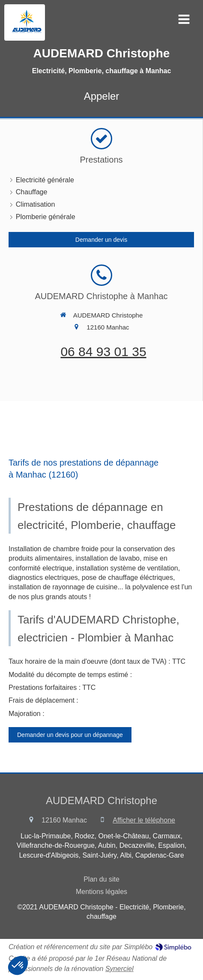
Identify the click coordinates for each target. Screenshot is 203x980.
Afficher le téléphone (144, 820)
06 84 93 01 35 (103, 352)
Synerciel (119, 969)
